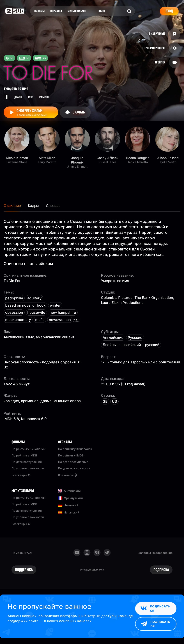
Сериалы (56, 11)
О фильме (12, 206)
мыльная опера (67, 401)
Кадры (33, 206)
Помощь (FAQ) (22, 553)
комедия (11, 401)
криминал (30, 401)
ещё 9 (77, 320)
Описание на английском (28, 264)
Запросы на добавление (155, 553)
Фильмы (39, 11)
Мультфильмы (77, 11)
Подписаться (155, 609)
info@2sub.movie (92, 570)
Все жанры (21, 475)
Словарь (53, 206)
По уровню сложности (28, 468)
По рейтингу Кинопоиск (28, 449)
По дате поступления (27, 462)
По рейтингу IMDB (24, 455)
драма (46, 401)
